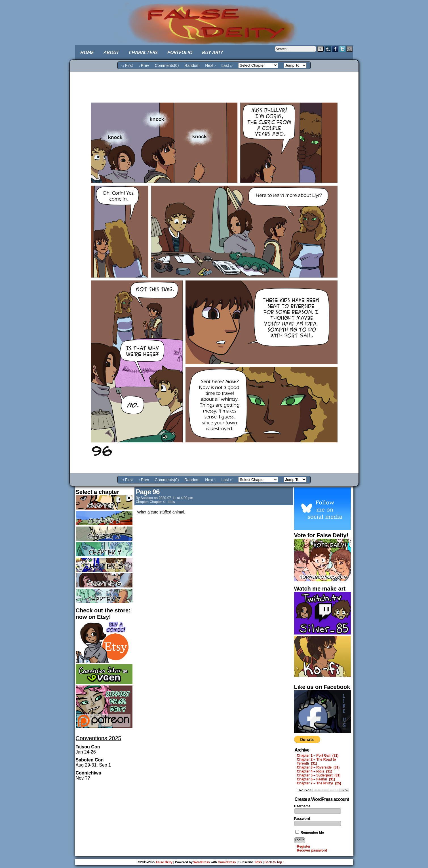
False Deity (214, 18)
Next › (210, 65)
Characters (143, 52)
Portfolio (180, 52)
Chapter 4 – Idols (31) (315, 771)
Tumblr (328, 49)
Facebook (335, 49)
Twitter (342, 49)
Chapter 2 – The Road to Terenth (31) (317, 761)
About (111, 52)
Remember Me (310, 833)
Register (304, 846)
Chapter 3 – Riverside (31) (318, 767)
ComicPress (227, 862)
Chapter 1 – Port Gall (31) (318, 755)
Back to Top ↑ (274, 862)
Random (192, 65)
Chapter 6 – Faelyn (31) (316, 779)
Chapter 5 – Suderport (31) (319, 775)
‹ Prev (144, 65)
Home (87, 52)
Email (350, 49)
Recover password (312, 850)
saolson (147, 498)
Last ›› (227, 65)
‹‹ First (127, 65)
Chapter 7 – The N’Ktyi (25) (319, 783)
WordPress (202, 862)
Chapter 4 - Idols (162, 502)
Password (302, 819)
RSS (259, 862)
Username (302, 806)
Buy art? (212, 52)
